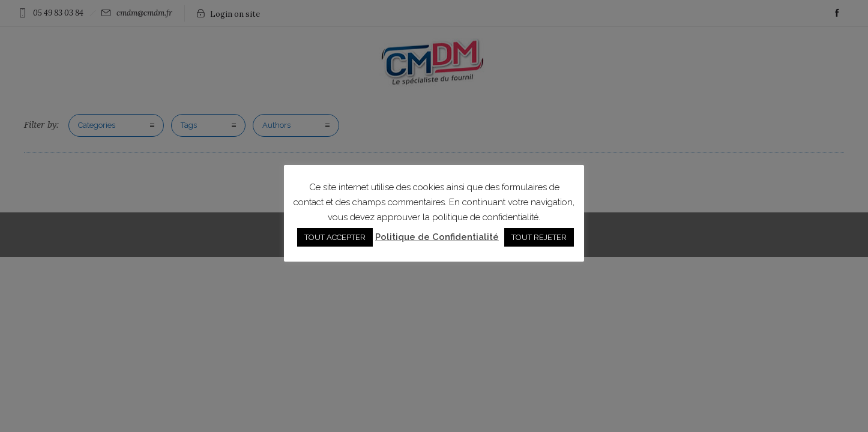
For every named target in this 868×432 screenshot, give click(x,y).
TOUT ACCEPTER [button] (335, 237)
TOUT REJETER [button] (539, 237)
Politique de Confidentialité (437, 237)
